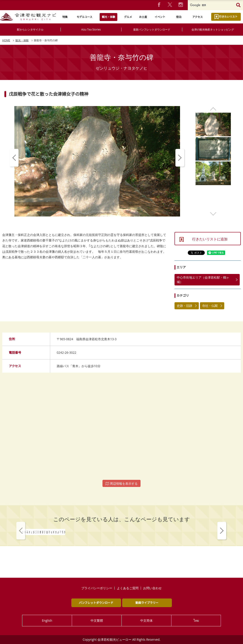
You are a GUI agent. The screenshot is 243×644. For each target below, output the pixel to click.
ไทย (196, 620)
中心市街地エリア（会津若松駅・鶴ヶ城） (203, 280)
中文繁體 (97, 620)
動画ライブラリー (147, 603)
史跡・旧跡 (184, 306)
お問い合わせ (152, 588)
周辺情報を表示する (121, 483)
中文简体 (146, 620)
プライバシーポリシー (97, 588)
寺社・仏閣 (210, 306)
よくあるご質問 (128, 588)
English (47, 620)
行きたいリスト (228, 17)
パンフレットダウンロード (96, 603)
